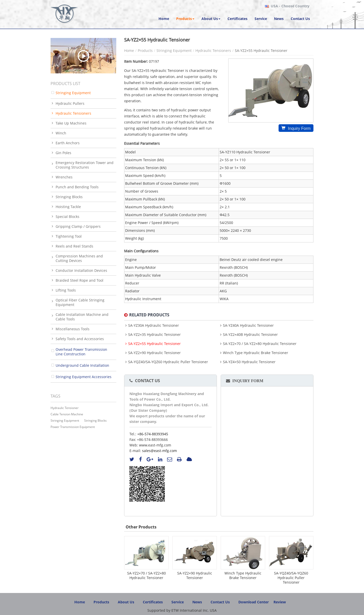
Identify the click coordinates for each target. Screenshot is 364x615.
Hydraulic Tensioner (65, 408)
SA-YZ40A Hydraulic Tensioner (248, 325)
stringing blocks (95, 421)
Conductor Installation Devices (81, 270)
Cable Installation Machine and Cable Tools (82, 317)
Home (129, 50)
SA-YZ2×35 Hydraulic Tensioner (154, 335)
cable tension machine (67, 414)
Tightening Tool (69, 236)
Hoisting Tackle (68, 207)
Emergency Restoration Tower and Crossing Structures (85, 165)
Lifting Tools (66, 290)
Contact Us (147, 381)
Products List (65, 84)
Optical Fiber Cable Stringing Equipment (80, 302)
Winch (61, 133)
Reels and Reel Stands (74, 246)
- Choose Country (290, 6)
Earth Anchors (68, 143)
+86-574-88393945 (153, 434)
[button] (185, 19)
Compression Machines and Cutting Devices (79, 258)
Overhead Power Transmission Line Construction (81, 352)
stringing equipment (65, 421)
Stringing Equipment (174, 50)
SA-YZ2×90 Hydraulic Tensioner (154, 353)
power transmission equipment (73, 427)
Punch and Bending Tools (77, 187)
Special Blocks (67, 217)
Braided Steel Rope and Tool (79, 280)
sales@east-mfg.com (160, 451)
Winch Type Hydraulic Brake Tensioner (256, 353)
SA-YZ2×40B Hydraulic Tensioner (250, 335)
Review (280, 602)
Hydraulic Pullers (70, 103)
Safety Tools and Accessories (80, 339)
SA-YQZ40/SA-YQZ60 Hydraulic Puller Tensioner (168, 362)
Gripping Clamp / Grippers (78, 226)
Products (145, 50)
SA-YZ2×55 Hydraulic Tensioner (154, 344)
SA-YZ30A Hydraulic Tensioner (154, 325)
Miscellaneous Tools (73, 329)
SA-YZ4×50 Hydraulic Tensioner (249, 362)
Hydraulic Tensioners (213, 50)
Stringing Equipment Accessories (84, 377)
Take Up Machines (71, 123)
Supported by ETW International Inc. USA (182, 610)
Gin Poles (63, 153)
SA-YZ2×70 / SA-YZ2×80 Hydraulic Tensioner (260, 344)
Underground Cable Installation (82, 365)
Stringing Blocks (69, 197)
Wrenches (64, 177)
